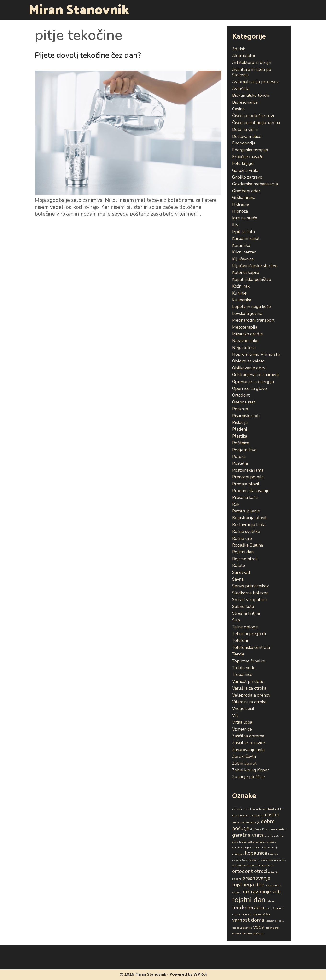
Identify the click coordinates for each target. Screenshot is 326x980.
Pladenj (240, 429)
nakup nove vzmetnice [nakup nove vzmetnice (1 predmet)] (273, 860)
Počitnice (241, 443)
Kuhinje (239, 293)
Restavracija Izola (249, 525)
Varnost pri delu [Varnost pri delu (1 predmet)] (275, 921)
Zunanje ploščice (248, 777)
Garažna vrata (245, 170)
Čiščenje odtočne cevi (253, 116)
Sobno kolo (243, 607)
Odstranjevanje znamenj (255, 375)
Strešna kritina (246, 613)
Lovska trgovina (247, 313)
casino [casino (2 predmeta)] (272, 815)
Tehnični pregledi (249, 634)
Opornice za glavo (249, 388)
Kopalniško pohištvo (252, 279)
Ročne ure (242, 538)
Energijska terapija (250, 150)
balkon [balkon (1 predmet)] (263, 809)
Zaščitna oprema (248, 736)
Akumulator (244, 56)
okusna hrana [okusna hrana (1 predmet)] (266, 865)
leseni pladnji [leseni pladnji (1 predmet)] (250, 860)
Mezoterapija (245, 327)
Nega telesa (244, 348)
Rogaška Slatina (247, 545)
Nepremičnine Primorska (256, 354)
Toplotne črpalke (249, 661)
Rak (236, 504)
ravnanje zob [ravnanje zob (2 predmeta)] (266, 892)
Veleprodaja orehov (251, 695)
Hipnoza (240, 211)
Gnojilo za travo (247, 177)
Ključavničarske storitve (255, 266)
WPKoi (200, 974)
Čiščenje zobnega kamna (256, 123)
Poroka (239, 457)
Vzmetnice (242, 729)
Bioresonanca (245, 102)
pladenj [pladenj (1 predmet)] (236, 879)
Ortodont (241, 395)
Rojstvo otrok (245, 559)
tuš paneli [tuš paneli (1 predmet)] (276, 908)
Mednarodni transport (253, 320)
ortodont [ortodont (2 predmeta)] (242, 871)
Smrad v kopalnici (249, 600)
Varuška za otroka (249, 688)
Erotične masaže (248, 157)
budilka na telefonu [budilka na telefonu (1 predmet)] (252, 815)
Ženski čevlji (244, 756)
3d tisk (239, 49)
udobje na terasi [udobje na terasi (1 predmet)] (242, 914)
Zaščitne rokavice (249, 743)
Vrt (235, 715)
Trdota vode (244, 668)
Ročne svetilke (246, 531)
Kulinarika (242, 300)
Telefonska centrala (251, 647)
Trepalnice (242, 674)
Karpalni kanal (246, 238)
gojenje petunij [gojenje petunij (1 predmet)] (274, 836)
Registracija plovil (249, 518)
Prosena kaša (245, 497)
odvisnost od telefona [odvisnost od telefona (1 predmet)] (244, 865)
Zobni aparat (244, 763)
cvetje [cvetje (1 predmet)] (236, 822)
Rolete (239, 565)
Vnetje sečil (243, 709)
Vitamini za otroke (249, 702)
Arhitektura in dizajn (252, 62)
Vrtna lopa (242, 722)
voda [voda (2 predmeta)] (259, 927)
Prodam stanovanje (251, 491)
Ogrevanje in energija (253, 382)
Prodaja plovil (246, 484)
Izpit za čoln (243, 232)
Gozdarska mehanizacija (255, 184)
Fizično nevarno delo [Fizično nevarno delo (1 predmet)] (274, 829)
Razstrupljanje (246, 511)
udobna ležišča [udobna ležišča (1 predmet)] (261, 914)
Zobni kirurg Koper (250, 770)
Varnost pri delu (248, 681)
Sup (236, 620)
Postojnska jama (248, 470)
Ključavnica (243, 259)
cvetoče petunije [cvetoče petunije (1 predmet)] (250, 822)
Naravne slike (245, 341)
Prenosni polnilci (248, 477)
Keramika (241, 245)
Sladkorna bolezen (250, 593)
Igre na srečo (245, 218)
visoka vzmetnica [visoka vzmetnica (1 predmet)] (242, 928)
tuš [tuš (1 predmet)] (267, 908)
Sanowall (241, 572)
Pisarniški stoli (246, 416)
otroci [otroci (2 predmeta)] (261, 871)
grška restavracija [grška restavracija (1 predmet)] (258, 842)
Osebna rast (244, 402)
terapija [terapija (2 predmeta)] (256, 908)
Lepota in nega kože (251, 307)
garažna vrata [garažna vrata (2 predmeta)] (248, 835)
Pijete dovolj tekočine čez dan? (88, 55)
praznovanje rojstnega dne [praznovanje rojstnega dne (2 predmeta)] (251, 881)
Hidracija (241, 204)
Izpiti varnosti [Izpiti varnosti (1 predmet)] (253, 847)
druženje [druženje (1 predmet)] (256, 829)
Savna (238, 579)
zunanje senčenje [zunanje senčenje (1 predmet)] (253, 934)
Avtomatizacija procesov (255, 82)
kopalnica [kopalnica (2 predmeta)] (256, 853)
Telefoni (240, 640)
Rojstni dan (243, 552)
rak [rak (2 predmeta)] (246, 892)
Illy (235, 225)
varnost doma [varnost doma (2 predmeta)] (248, 920)
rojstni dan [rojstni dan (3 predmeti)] (249, 900)
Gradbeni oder (246, 191)
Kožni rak (241, 286)
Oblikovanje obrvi (249, 368)
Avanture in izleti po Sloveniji (252, 72)
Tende (238, 654)
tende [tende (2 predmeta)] (239, 908)
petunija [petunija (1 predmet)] (273, 872)
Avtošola (241, 89)
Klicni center (244, 252)
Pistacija (240, 422)
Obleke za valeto (248, 361)
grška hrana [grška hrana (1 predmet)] (239, 842)
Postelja (240, 463)
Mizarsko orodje (247, 334)
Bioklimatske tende (251, 95)
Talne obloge (245, 627)
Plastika (240, 436)
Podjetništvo (244, 450)
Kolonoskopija (246, 272)
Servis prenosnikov (250, 586)
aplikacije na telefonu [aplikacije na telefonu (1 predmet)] (245, 809)
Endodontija (244, 143)
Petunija (240, 409)
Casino (238, 109)
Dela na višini (245, 129)
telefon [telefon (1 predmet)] (271, 901)
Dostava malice (247, 136)
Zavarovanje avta (248, 750)
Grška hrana (244, 198)
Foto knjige (243, 163)
